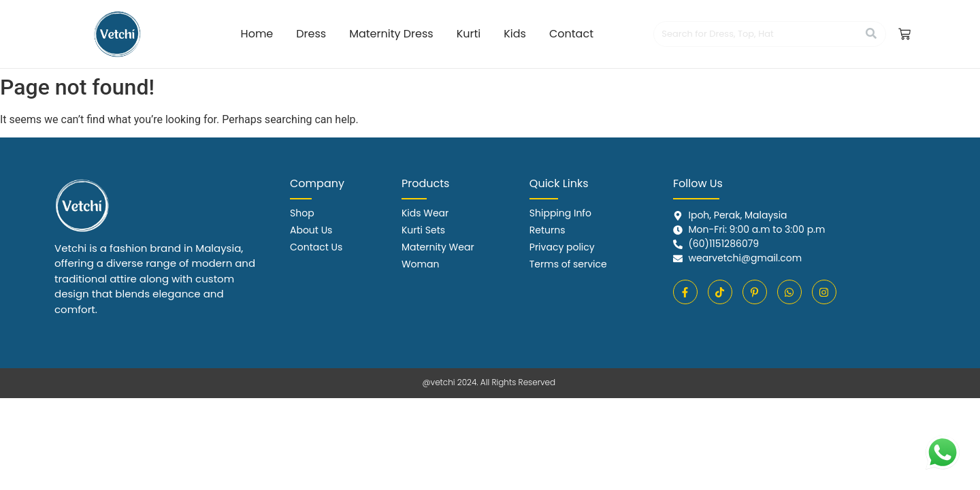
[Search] (756, 34)
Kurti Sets (423, 230)
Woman (420, 264)
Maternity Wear (438, 247)
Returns (548, 230)
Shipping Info (560, 213)
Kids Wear (425, 213)
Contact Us (316, 247)
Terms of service (568, 264)
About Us (311, 230)
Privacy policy (562, 247)
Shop (302, 213)
